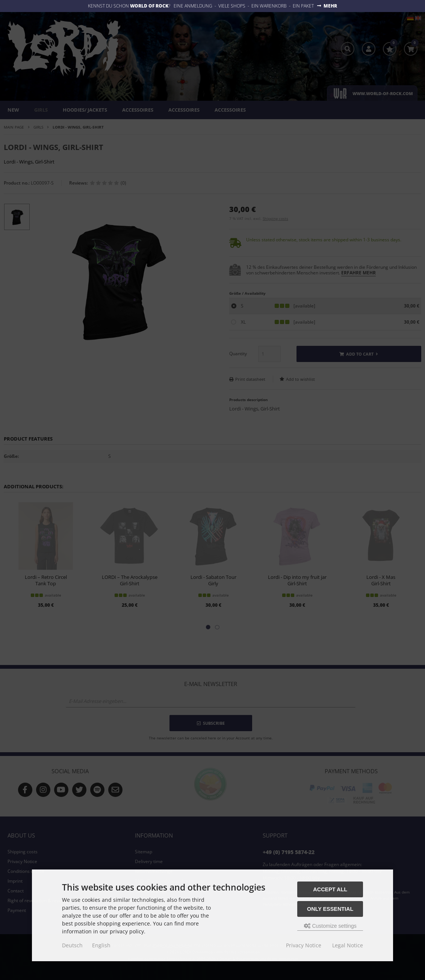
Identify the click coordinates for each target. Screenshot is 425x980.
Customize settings (330, 926)
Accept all (330, 889)
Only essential (330, 909)
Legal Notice (348, 945)
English (101, 945)
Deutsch (72, 945)
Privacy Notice (304, 945)
